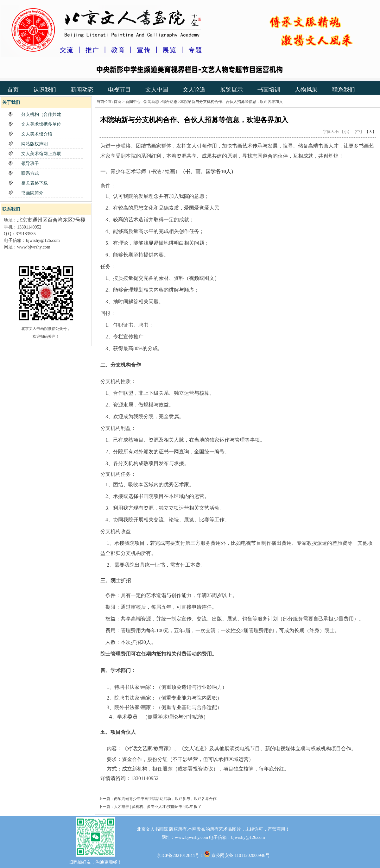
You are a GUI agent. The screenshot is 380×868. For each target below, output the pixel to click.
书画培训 (269, 90)
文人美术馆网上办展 (41, 154)
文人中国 (157, 90)
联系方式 (30, 173)
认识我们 (45, 90)
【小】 (346, 132)
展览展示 (231, 90)
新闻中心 (133, 102)
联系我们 (344, 90)
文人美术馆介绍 (37, 134)
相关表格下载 (35, 183)
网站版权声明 (35, 144)
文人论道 (194, 90)
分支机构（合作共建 (41, 114)
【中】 (358, 132)
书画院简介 (32, 193)
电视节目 (119, 90)
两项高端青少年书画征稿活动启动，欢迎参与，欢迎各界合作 (165, 799)
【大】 (370, 132)
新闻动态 (82, 90)
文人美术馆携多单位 (41, 124)
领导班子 (30, 164)
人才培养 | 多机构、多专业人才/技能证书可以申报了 (158, 807)
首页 (13, 90)
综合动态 (170, 102)
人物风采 (306, 90)
